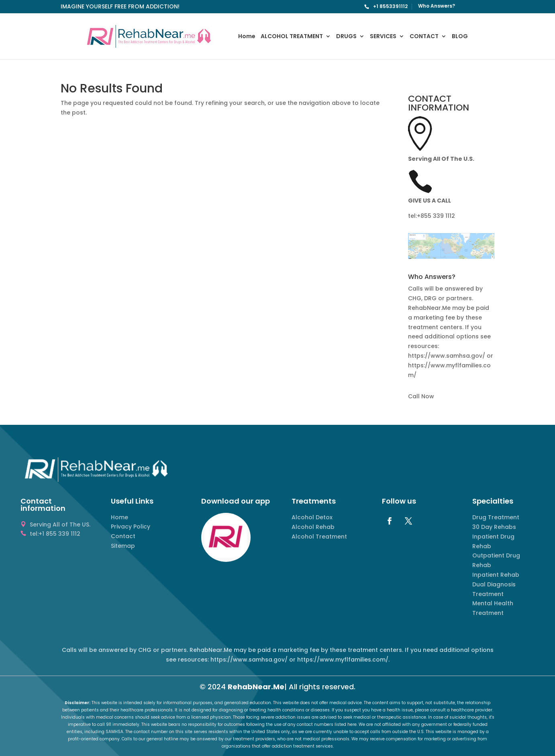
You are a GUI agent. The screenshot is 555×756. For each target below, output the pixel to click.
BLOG (460, 37)
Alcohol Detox (312, 517)
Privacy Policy (131, 527)
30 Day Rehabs (494, 527)
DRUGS (346, 37)
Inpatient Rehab (496, 575)
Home (247, 37)
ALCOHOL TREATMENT (292, 37)
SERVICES (383, 37)
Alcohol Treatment (319, 537)
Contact (123, 536)
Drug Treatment (496, 517)
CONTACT (424, 37)
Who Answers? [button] (432, 278)
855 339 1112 (438, 216)
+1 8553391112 (390, 6)
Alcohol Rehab (313, 527)
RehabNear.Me (256, 687)
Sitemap (123, 546)
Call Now (421, 396)
